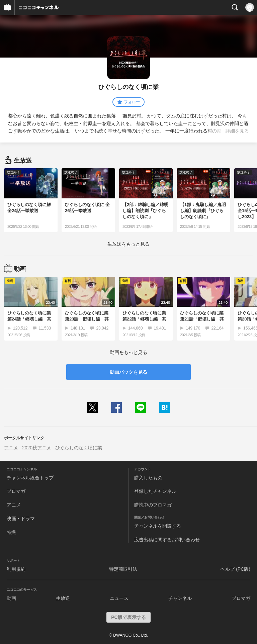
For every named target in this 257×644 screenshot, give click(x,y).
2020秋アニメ (37, 448)
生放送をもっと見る (128, 244)
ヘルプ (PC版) (235, 569)
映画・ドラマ (21, 519)
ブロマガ (16, 491)
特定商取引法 (123, 569)
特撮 (11, 532)
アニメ (11, 448)
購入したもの (148, 478)
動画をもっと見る (128, 352)
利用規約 (16, 569)
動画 (11, 598)
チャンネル (180, 598)
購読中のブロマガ (153, 505)
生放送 (63, 598)
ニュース (119, 598)
